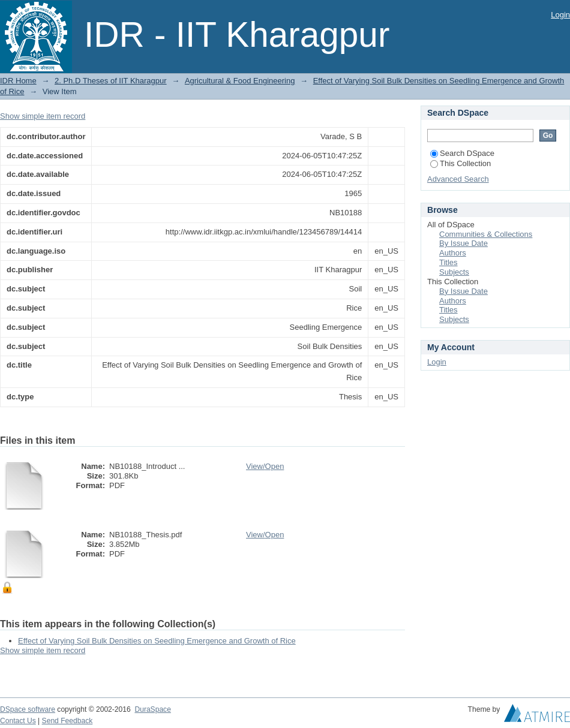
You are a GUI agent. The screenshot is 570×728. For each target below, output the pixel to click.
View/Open (265, 466)
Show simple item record (43, 116)
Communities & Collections (486, 234)
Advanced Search (458, 179)
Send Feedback (67, 721)
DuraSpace (152, 709)
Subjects (454, 272)
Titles (448, 262)
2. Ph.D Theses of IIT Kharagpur (111, 81)
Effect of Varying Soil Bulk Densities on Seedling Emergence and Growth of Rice (157, 641)
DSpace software (28, 709)
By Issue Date (463, 243)
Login (560, 15)
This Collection (460, 163)
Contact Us (18, 721)
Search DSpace (462, 153)
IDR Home (18, 81)
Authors (453, 253)
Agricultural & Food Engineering (240, 81)
